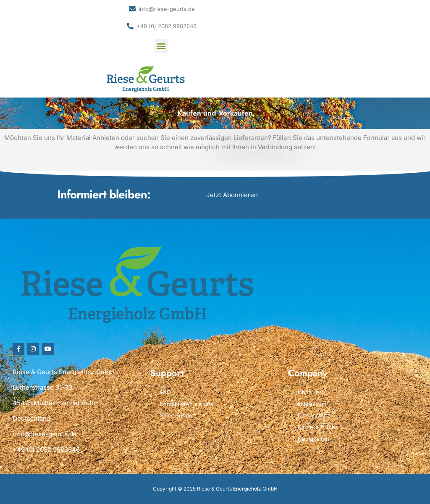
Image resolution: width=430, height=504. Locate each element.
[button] (161, 46)
